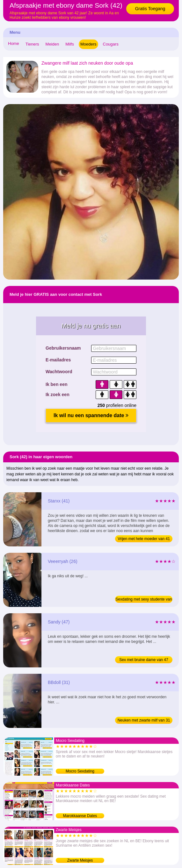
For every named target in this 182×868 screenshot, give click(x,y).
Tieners (32, 44)
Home (14, 43)
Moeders (88, 44)
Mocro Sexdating (80, 771)
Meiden (52, 44)
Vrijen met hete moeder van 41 (144, 539)
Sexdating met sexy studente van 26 (144, 600)
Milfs (70, 44)
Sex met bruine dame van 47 (144, 660)
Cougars (111, 44)
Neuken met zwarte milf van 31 (144, 720)
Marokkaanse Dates (80, 816)
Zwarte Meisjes (80, 860)
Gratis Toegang (150, 9)
